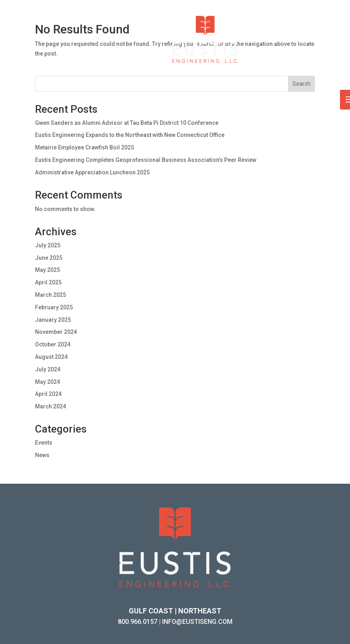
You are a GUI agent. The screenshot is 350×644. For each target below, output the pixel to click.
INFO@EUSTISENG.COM (197, 622)
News (42, 455)
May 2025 (47, 270)
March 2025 (50, 295)
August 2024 (51, 357)
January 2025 (53, 320)
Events (44, 443)
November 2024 (56, 332)
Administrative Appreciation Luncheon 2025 (92, 172)
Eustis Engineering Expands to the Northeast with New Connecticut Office (130, 135)
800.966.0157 (138, 622)
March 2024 (50, 406)
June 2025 (49, 258)
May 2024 (47, 382)
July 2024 (48, 369)
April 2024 (48, 394)
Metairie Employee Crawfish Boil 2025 (84, 147)
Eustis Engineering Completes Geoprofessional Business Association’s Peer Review (146, 160)
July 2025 (48, 245)
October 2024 (53, 344)
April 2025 (48, 282)
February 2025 (54, 307)
